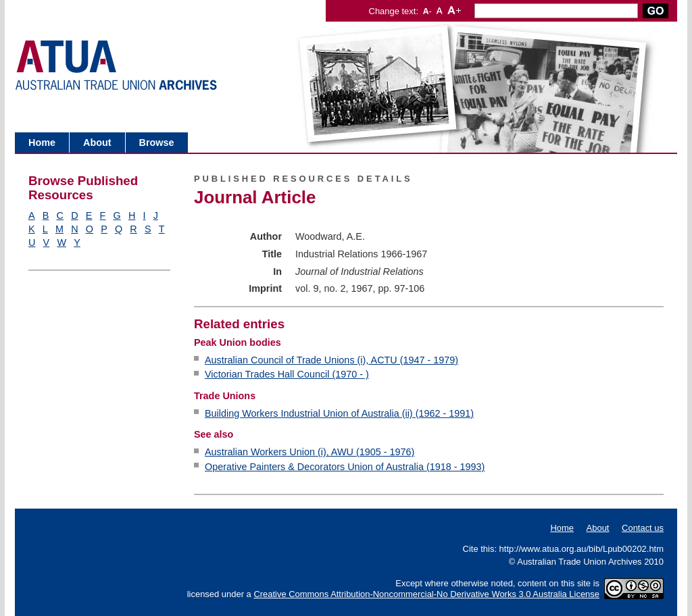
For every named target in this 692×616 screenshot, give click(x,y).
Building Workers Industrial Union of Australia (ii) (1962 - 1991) (339, 413)
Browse (157, 143)
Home (42, 143)
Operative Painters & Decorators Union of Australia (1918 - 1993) (345, 467)
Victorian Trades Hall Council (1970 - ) (287, 374)
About (97, 143)
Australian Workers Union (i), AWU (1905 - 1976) (310, 452)
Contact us (643, 528)
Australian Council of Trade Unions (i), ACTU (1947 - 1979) (331, 360)
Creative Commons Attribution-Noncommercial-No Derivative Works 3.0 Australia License (426, 594)
